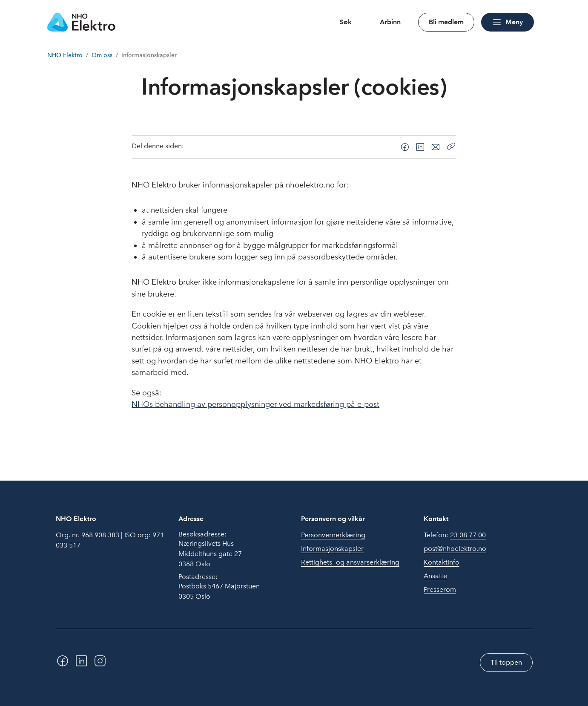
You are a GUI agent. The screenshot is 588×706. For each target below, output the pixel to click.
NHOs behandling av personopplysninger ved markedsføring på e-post (255, 404)
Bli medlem (446, 22)
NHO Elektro (65, 55)
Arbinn (390, 22)
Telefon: (455, 535)
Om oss (102, 55)
